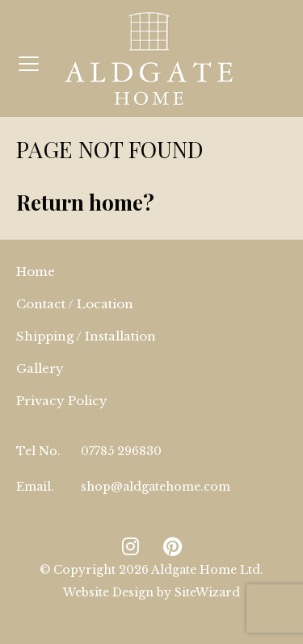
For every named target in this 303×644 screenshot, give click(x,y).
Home (36, 272)
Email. (35, 487)
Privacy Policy (62, 401)
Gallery (40, 368)
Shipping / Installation (86, 336)
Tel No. (38, 451)
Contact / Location (75, 304)
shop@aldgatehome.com (156, 487)
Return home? (85, 202)
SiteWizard (207, 592)
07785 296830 (121, 451)
